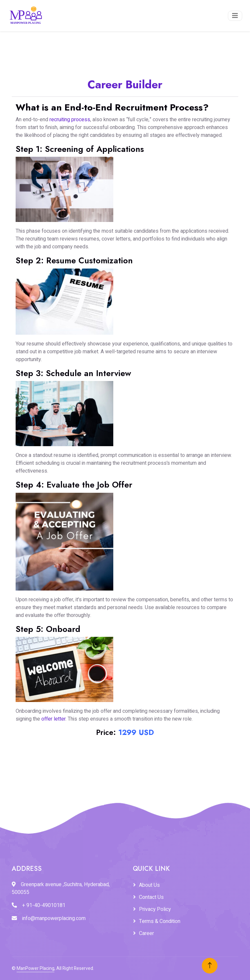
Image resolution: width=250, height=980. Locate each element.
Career (146, 933)
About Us (149, 885)
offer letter (53, 719)
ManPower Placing (35, 968)
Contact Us (151, 897)
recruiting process (70, 120)
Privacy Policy (155, 909)
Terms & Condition (160, 921)
